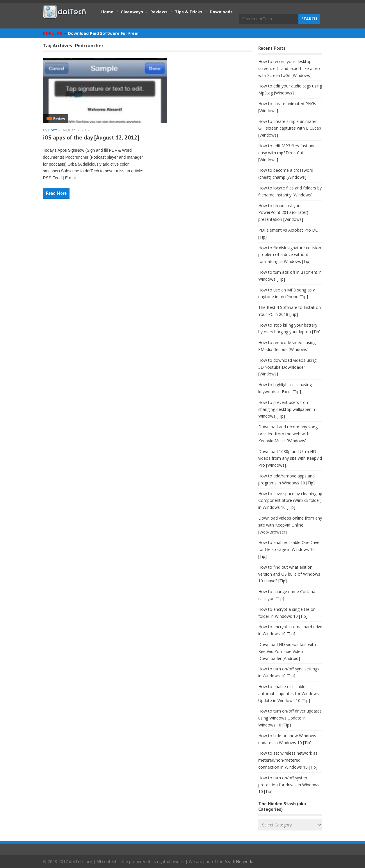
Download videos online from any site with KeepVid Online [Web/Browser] (290, 525)
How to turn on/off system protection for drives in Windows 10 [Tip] (289, 785)
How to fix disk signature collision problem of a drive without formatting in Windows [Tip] (290, 255)
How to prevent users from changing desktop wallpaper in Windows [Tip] (287, 409)
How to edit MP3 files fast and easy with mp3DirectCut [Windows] (287, 153)
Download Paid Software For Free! (103, 33)
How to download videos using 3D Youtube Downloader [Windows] (287, 367)
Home (107, 12)
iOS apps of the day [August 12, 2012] (91, 137)
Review (59, 119)
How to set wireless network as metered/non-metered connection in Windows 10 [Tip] (288, 760)
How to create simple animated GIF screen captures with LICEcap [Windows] (290, 128)
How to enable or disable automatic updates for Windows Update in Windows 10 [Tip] (289, 693)
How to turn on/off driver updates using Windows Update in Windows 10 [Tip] (290, 718)
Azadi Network (238, 861)
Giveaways (132, 12)
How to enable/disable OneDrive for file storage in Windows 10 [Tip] (289, 549)
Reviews (159, 12)
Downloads (221, 12)
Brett (52, 130)
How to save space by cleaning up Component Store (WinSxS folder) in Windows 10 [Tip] (290, 501)
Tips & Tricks (189, 12)
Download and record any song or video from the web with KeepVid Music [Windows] (288, 434)
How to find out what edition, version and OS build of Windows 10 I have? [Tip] (289, 574)
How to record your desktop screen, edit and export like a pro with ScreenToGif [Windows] (289, 68)
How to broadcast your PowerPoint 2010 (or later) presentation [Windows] (283, 213)
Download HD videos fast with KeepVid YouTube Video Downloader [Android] (287, 651)
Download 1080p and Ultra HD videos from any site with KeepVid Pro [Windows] (290, 458)
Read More (56, 193)
